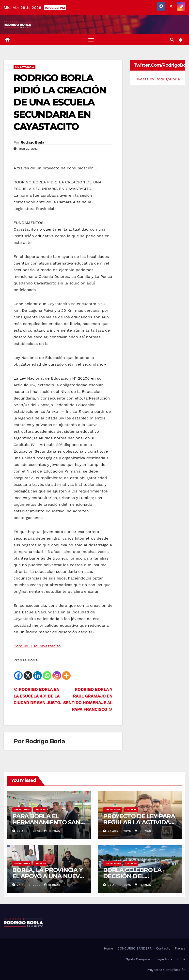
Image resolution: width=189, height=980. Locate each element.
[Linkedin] (38, 676)
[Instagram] (57, 676)
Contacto (163, 948)
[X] (28, 676)
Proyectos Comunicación (166, 970)
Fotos (181, 959)
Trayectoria (164, 959)
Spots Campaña (138, 959)
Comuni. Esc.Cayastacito (37, 646)
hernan (52, 831)
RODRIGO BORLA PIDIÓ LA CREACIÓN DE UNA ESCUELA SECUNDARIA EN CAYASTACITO (60, 102)
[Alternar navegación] (91, 40)
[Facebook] (18, 676)
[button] (172, 40)
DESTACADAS (22, 809)
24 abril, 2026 (29, 885)
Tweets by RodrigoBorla (157, 79)
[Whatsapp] (47, 676)
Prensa (180, 948)
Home (108, 948)
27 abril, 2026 (29, 831)
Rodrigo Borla (32, 142)
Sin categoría (24, 67)
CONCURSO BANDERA (134, 948)
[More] (66, 676)
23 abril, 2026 (120, 885)
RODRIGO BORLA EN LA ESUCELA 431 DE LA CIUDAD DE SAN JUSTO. (37, 696)
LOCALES (40, 809)
